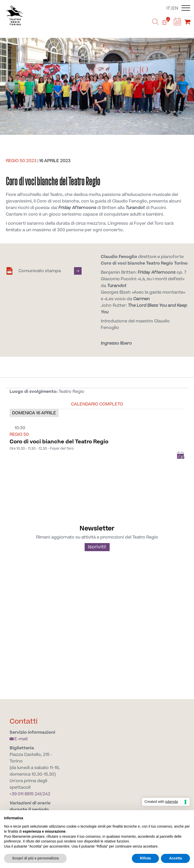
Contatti (24, 721)
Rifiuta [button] (145, 858)
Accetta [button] (175, 858)
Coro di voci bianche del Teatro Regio (59, 442)
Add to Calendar (181, 455)
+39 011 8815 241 (25, 794)
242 (46, 794)
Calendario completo (97, 404)
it (168, 8)
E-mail (19, 739)
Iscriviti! (97, 547)
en (175, 8)
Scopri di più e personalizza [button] (35, 858)
